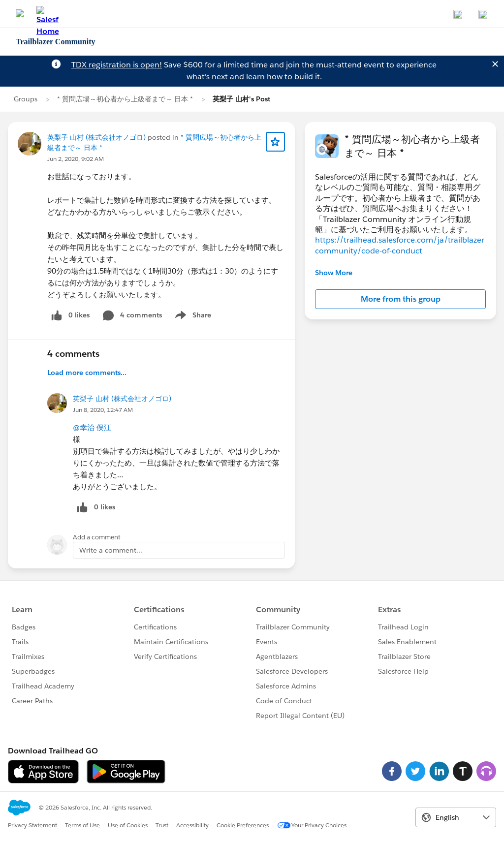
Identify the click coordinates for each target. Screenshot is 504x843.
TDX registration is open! (117, 65)
